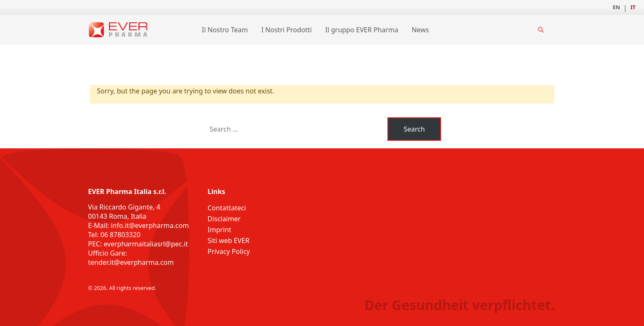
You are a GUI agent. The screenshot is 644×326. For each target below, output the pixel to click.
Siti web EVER (229, 241)
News (420, 30)
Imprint (219, 230)
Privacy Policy (229, 251)
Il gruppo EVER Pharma (362, 30)
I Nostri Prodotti (287, 30)
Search (414, 129)
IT (633, 7)
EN (616, 7)
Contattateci (227, 208)
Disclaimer (224, 219)
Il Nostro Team (225, 30)
